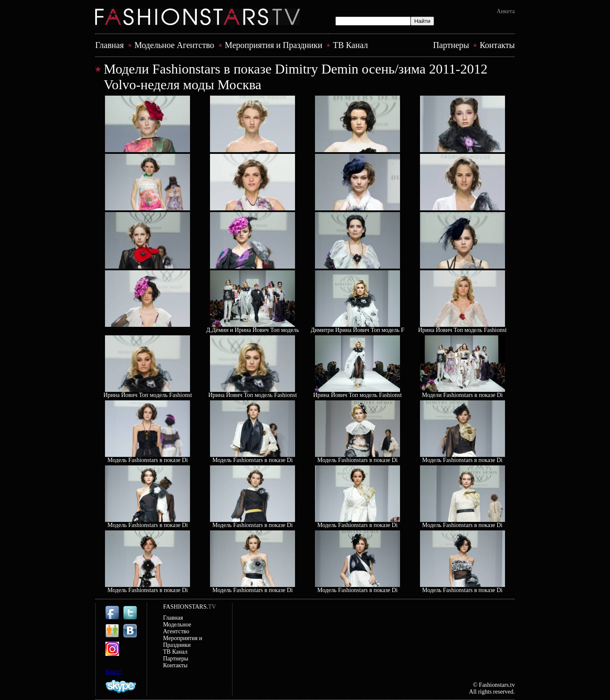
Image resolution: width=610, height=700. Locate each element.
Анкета (506, 11)
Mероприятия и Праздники (274, 45)
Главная (109, 45)
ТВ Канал (350, 45)
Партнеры (451, 45)
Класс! (114, 672)
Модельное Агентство (174, 45)
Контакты (497, 45)
